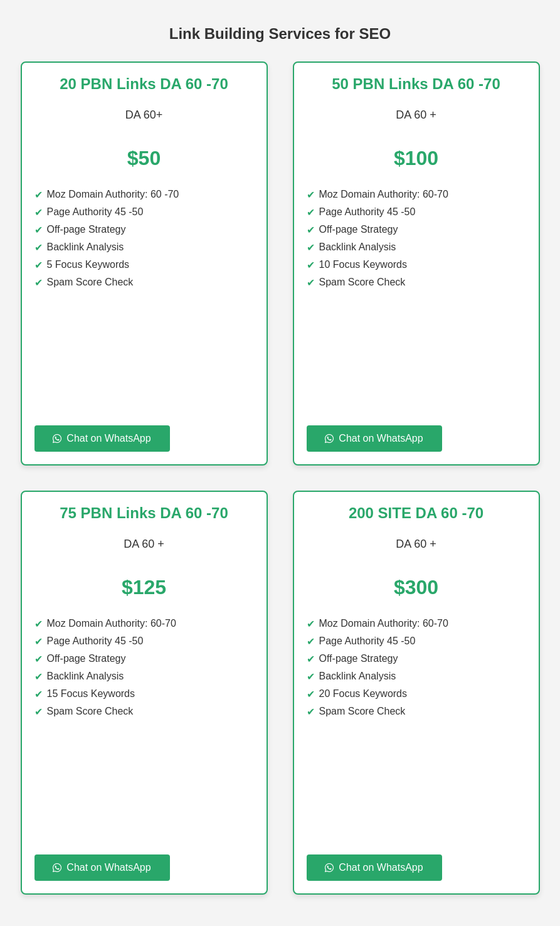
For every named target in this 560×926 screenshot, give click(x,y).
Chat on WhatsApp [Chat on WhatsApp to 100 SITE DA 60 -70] (374, 867)
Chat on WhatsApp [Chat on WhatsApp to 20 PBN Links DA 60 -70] (102, 438)
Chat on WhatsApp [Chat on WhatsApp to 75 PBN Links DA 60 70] (102, 867)
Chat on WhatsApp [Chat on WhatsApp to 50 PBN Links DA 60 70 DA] (374, 438)
